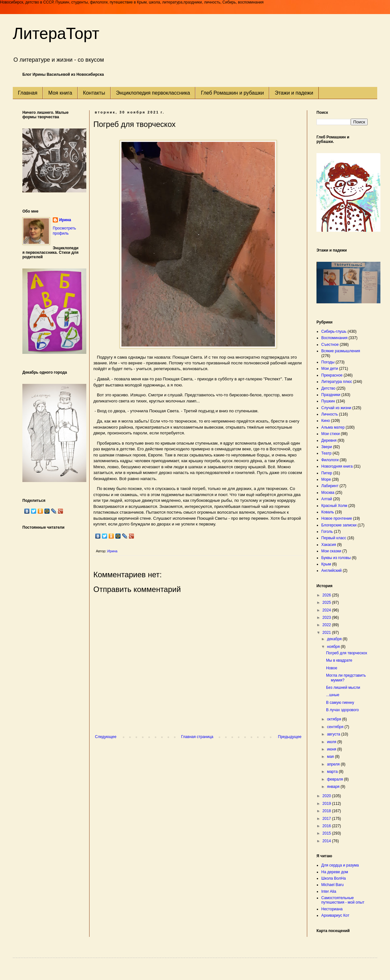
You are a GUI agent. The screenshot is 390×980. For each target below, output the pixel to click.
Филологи (330, 460)
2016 (327, 826)
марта (333, 772)
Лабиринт (330, 486)
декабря (335, 639)
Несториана (332, 909)
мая (331, 757)
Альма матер (333, 427)
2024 (327, 610)
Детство (328, 388)
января (334, 787)
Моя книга (60, 93)
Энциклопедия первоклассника (153, 93)
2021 (327, 633)
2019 (327, 804)
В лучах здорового (343, 710)
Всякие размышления (341, 351)
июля (332, 742)
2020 (327, 796)
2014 (327, 841)
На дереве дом (335, 872)
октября (335, 719)
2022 (327, 625)
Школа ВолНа (334, 878)
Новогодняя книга (337, 466)
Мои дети (330, 369)
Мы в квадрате (339, 660)
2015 (327, 833)
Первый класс (334, 538)
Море (326, 479)
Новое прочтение (337, 518)
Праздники (331, 395)
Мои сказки (331, 551)
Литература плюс (337, 382)
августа (334, 734)
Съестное (330, 345)
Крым (326, 564)
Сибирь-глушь (334, 331)
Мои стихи (331, 434)
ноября (334, 647)
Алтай (327, 499)
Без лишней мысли (343, 688)
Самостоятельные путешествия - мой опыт (343, 900)
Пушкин (328, 401)
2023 (327, 618)
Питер (327, 473)
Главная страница (197, 737)
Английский (331, 571)
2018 (327, 811)
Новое (332, 668)
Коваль (328, 512)
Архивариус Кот (335, 915)
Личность (330, 414)
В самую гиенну (340, 703)
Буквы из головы (336, 558)
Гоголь (327, 532)
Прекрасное (332, 375)
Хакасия (329, 545)
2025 (327, 603)
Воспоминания (334, 338)
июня (332, 749)
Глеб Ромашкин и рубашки (232, 93)
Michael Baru (332, 885)
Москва (328, 493)
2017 (327, 819)
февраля (335, 779)
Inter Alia (329, 891)
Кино (326, 421)
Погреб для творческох (347, 653)
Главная (28, 93)
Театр (326, 453)
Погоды (328, 362)
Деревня (329, 440)
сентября (336, 727)
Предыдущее (290, 737)
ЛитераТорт (56, 34)
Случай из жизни (336, 408)
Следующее (106, 737)
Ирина (65, 220)
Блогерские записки (339, 525)
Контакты (94, 93)
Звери (327, 447)
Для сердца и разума (340, 865)
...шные (333, 695)
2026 (327, 595)
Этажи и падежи (294, 93)
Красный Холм (334, 506)
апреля (334, 764)
